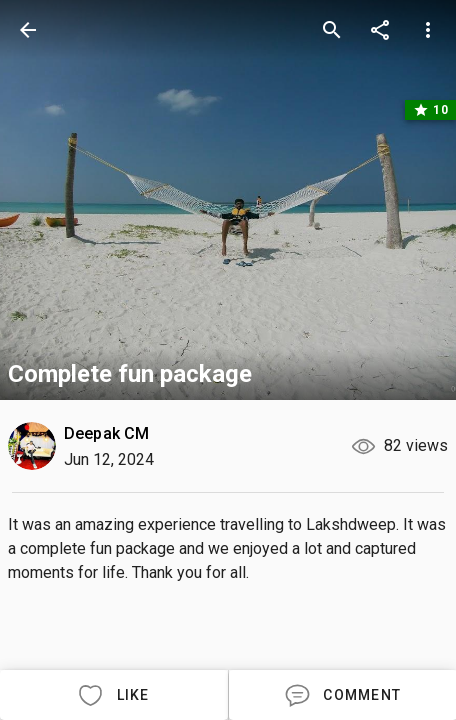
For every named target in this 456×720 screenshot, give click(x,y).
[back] (28, 30)
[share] (380, 30)
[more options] (428, 30)
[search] (332, 30)
